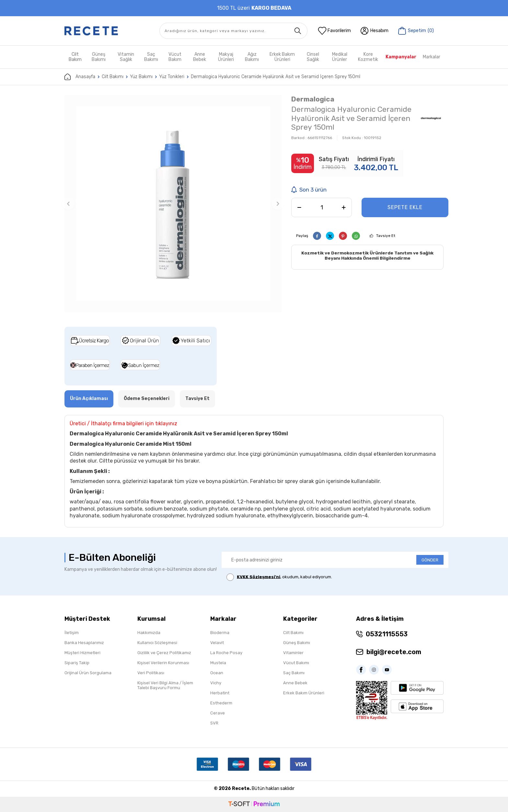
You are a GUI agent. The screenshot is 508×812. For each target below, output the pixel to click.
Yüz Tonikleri (172, 77)
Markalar (432, 57)
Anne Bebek (200, 57)
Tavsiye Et (386, 236)
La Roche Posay (226, 653)
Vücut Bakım (175, 57)
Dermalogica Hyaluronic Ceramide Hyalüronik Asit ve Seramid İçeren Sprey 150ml (276, 77)
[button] (68, 204)
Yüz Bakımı (141, 77)
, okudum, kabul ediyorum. (279, 577)
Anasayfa (80, 77)
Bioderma (220, 633)
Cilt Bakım (75, 57)
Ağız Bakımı (252, 57)
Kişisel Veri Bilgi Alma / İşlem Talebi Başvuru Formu (165, 685)
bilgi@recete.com (394, 652)
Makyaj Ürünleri (226, 57)
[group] (173, 204)
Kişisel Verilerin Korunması (163, 663)
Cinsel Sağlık (313, 57)
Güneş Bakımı (99, 57)
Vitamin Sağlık (126, 57)
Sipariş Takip (77, 663)
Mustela (218, 663)
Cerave (218, 713)
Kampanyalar (401, 57)
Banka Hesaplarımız (84, 643)
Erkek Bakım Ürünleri (282, 57)
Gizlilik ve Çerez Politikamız (164, 653)
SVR (214, 723)
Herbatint (220, 693)
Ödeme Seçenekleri (147, 399)
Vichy (216, 683)
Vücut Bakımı (296, 663)
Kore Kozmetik (368, 57)
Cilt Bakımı (113, 77)
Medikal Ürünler (340, 57)
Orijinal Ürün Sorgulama (88, 673)
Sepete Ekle (405, 207)
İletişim (72, 633)
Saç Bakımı (151, 57)
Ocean (217, 673)
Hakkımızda (149, 633)
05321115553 (387, 634)
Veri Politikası (151, 673)
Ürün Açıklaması (89, 399)
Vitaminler (293, 653)
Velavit (217, 643)
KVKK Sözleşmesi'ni (259, 577)
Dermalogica (313, 99)
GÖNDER (430, 560)
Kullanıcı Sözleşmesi (157, 643)
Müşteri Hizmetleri (82, 653)
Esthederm (221, 703)
